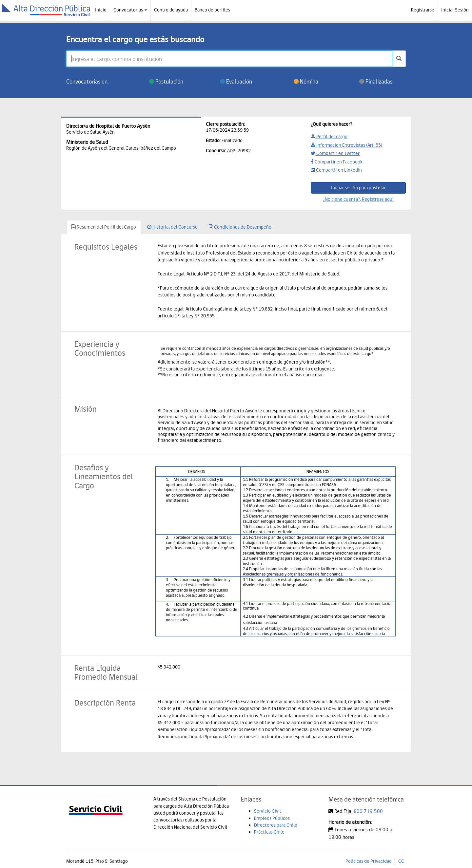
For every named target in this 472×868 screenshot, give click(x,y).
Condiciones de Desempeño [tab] (240, 227)
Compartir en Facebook (337, 162)
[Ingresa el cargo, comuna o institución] (229, 59)
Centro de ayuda (171, 10)
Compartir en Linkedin (336, 170)
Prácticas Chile (269, 832)
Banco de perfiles (212, 10)
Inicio (101, 10)
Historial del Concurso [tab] (172, 227)
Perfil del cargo (329, 137)
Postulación (166, 81)
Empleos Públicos (272, 818)
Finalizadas (376, 81)
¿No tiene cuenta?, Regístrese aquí (358, 199)
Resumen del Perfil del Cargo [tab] (104, 227)
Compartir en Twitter (335, 153)
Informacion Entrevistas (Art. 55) (346, 145)
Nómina (306, 81)
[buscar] (399, 59)
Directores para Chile (276, 825)
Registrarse (423, 10)
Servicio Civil (267, 811)
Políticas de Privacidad (369, 861)
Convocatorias (130, 10)
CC (401, 861)
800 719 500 (368, 811)
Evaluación (236, 81)
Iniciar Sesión (455, 10)
